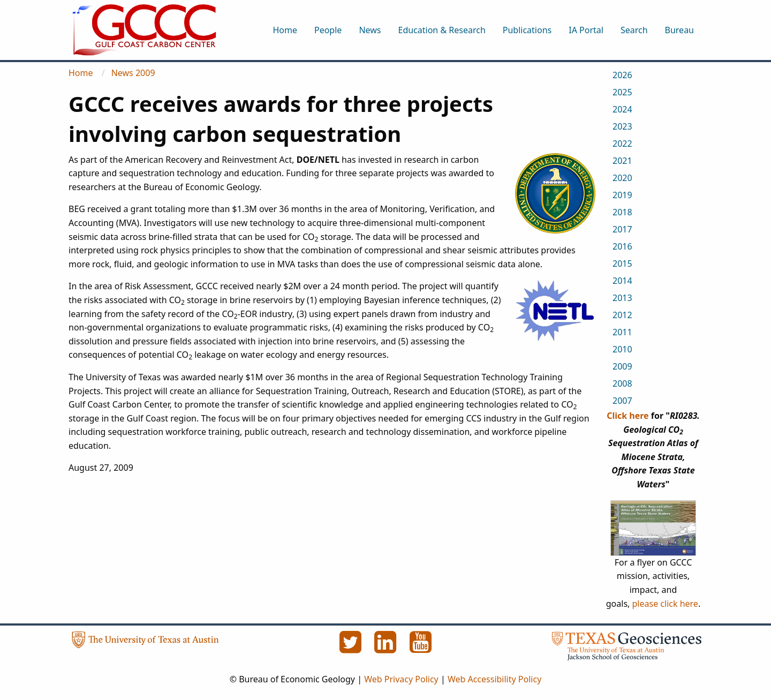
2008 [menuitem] (622, 383)
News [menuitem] (370, 30)
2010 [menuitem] (622, 349)
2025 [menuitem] (622, 92)
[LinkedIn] (387, 648)
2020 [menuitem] (622, 178)
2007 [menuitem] (622, 401)
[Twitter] (351, 648)
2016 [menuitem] (622, 246)
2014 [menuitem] (622, 281)
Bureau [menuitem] (679, 30)
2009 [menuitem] (622, 366)
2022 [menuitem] (622, 144)
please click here (665, 604)
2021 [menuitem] (622, 161)
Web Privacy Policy (401, 679)
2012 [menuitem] (622, 315)
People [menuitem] (328, 30)
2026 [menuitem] (622, 75)
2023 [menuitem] (622, 126)
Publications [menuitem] (527, 30)
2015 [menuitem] (622, 264)
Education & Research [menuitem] (441, 30)
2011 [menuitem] (622, 332)
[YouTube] (421, 648)
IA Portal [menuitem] (586, 30)
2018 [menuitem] (622, 212)
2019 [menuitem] (622, 195)
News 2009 (133, 73)
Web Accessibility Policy (494, 679)
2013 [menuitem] (622, 298)
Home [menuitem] (285, 30)
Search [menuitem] (634, 30)
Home (81, 73)
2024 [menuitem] (622, 109)
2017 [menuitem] (622, 229)
